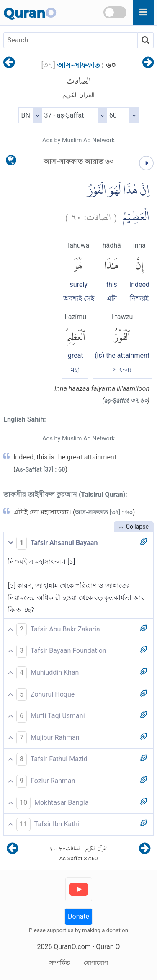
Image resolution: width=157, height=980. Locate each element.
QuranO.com (72, 947)
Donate (78, 916)
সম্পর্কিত (60, 963)
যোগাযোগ (96, 963)
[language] (11, 162)
